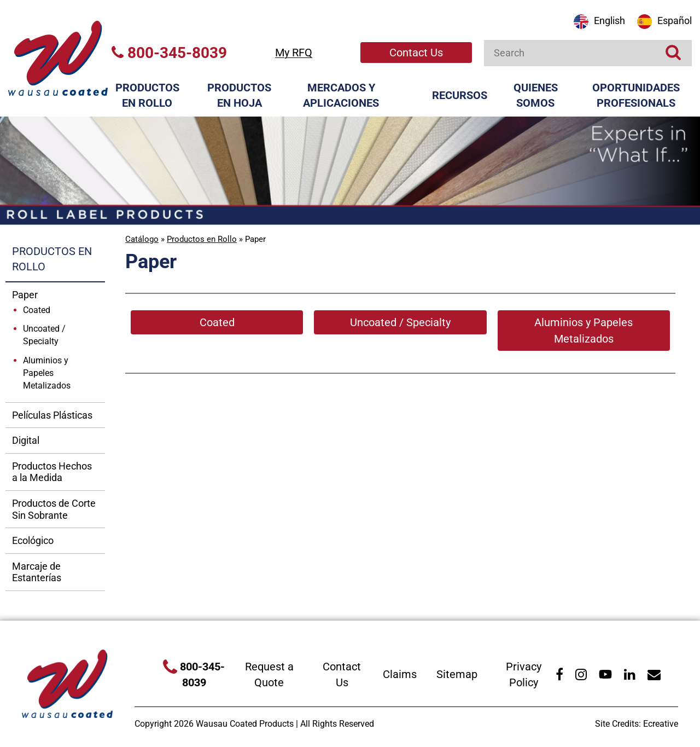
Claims (400, 674)
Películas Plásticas (52, 415)
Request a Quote (269, 674)
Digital (26, 440)
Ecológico (33, 540)
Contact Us (416, 53)
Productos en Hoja (239, 95)
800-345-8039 (169, 53)
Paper (25, 295)
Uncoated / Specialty (44, 335)
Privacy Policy (524, 674)
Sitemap (457, 674)
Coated (37, 310)
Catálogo (142, 239)
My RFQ (294, 53)
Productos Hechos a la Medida (52, 472)
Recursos (460, 95)
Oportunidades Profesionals (636, 95)
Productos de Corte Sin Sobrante (54, 509)
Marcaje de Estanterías (37, 572)
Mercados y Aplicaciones (341, 95)
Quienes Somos (536, 95)
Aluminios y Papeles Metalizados (47, 373)
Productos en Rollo (147, 95)
